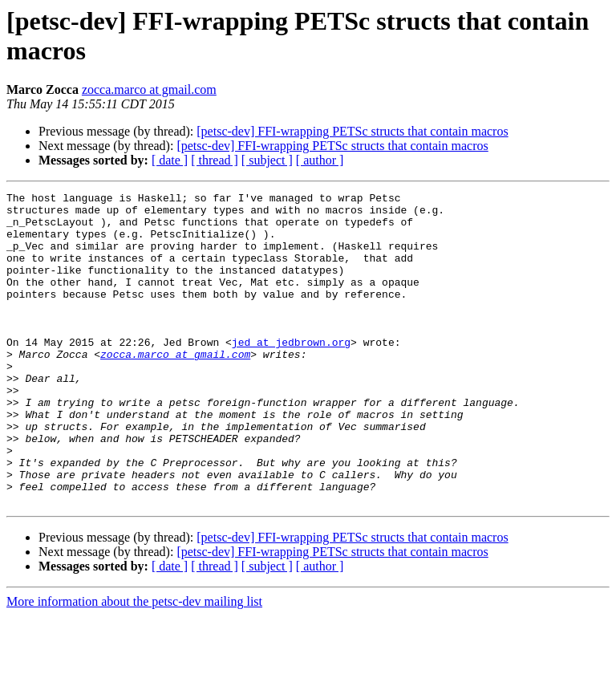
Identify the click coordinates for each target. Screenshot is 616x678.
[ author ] (320, 160)
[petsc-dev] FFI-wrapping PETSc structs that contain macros (352, 131)
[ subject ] (267, 160)
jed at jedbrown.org (291, 373)
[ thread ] (215, 160)
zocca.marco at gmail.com (149, 89)
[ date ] (170, 160)
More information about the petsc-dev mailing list (134, 664)
